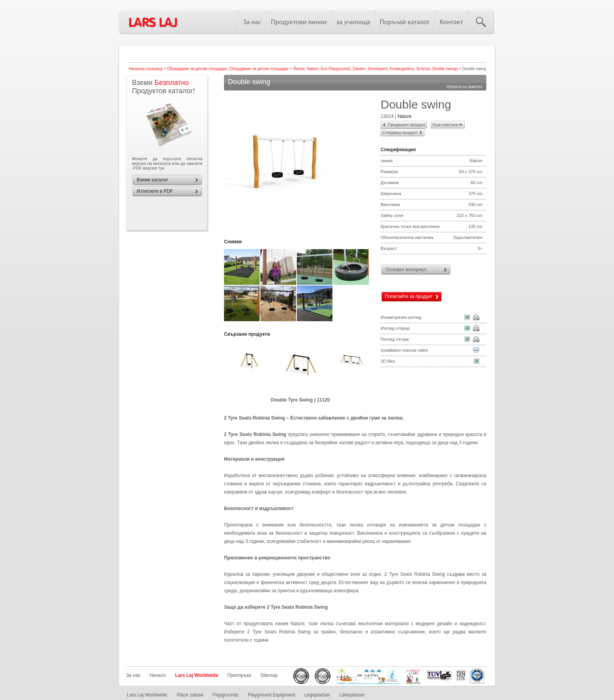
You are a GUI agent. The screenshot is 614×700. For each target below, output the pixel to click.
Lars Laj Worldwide (197, 675)
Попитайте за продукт (409, 297)
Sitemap (269, 675)
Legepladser (317, 695)
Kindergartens (402, 69)
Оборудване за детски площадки (197, 69)
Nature (312, 69)
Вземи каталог (152, 180)
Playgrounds (226, 695)
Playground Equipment (272, 695)
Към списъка (445, 125)
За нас (133, 675)
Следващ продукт (400, 132)
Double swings (445, 69)
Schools (423, 69)
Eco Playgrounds (336, 69)
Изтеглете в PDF (155, 191)
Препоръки (239, 675)
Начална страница (146, 69)
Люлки (299, 69)
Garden (359, 69)
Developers (378, 69)
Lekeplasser (352, 695)
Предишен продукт (406, 125)
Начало (158, 675)
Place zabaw (190, 695)
